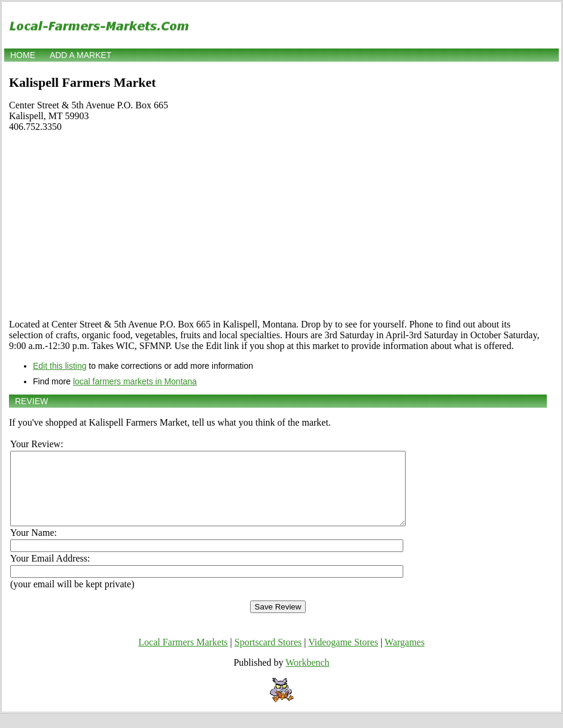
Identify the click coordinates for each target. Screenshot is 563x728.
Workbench (307, 677)
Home (23, 55)
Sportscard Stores (268, 656)
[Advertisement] (278, 226)
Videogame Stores (343, 656)
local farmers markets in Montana (135, 381)
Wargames (405, 656)
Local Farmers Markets (183, 656)
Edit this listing (60, 366)
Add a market (80, 55)
